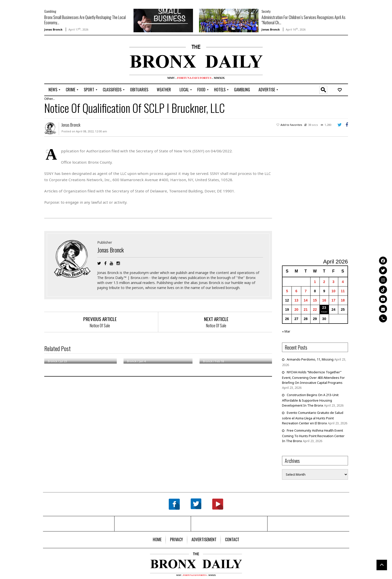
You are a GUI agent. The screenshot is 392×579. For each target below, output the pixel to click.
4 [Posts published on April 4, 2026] (343, 282)
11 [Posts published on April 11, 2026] (343, 291)
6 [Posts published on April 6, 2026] (296, 291)
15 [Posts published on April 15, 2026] (315, 300)
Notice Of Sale (100, 326)
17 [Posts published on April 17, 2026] (333, 300)
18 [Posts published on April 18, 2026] (343, 300)
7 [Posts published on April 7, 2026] (306, 291)
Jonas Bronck (53, 29)
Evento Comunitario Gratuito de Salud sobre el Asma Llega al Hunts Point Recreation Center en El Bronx (313, 418)
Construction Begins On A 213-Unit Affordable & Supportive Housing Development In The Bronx (310, 400)
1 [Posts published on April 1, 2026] (315, 282)
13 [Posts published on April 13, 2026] (296, 300)
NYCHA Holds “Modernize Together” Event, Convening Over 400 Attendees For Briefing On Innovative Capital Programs (313, 377)
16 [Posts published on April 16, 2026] (324, 300)
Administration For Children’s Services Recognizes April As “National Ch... (303, 20)
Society (266, 11)
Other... (49, 99)
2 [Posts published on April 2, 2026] (324, 282)
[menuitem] (53, 90)
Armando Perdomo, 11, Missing (310, 359)
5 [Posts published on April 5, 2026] (287, 291)
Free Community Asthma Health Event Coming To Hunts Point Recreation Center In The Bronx (313, 436)
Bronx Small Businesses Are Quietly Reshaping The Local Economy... (85, 20)
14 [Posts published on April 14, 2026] (306, 300)
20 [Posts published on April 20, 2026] (296, 310)
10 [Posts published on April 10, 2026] (333, 291)
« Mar (286, 331)
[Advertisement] (73, 60)
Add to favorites (291, 125)
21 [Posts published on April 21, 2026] (306, 310)
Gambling (50, 11)
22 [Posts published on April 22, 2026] (315, 310)
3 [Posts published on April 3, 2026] (333, 282)
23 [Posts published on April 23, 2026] (324, 308)
